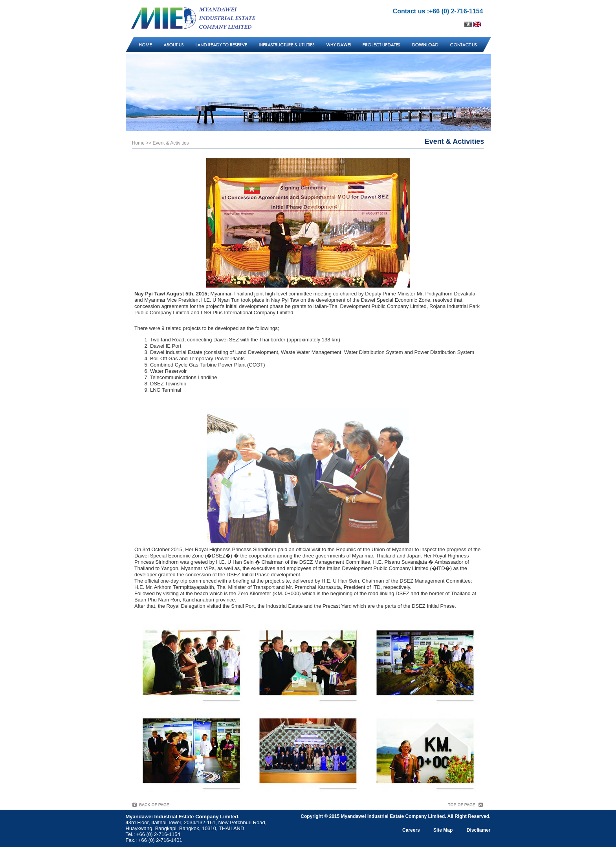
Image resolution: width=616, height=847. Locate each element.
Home (138, 143)
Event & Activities (171, 143)
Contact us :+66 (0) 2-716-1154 (438, 11)
